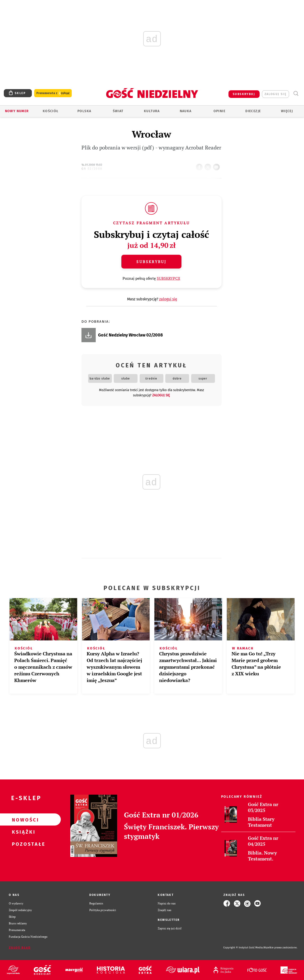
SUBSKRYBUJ (244, 94)
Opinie (219, 111)
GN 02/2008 (92, 169)
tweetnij (209, 166)
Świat (118, 111)
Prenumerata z (53, 93)
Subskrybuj (151, 262)
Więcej (287, 111)
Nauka (186, 111)
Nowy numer (17, 111)
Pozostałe (23, 844)
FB (200, 166)
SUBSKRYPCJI (169, 278)
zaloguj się (275, 94)
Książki (23, 832)
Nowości (23, 820)
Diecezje (253, 111)
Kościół (51, 111)
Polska (84, 111)
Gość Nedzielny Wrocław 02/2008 (130, 335)
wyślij (217, 166)
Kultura (152, 111)
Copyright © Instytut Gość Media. (243, 948)
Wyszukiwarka (296, 94)
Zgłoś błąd (20, 948)
